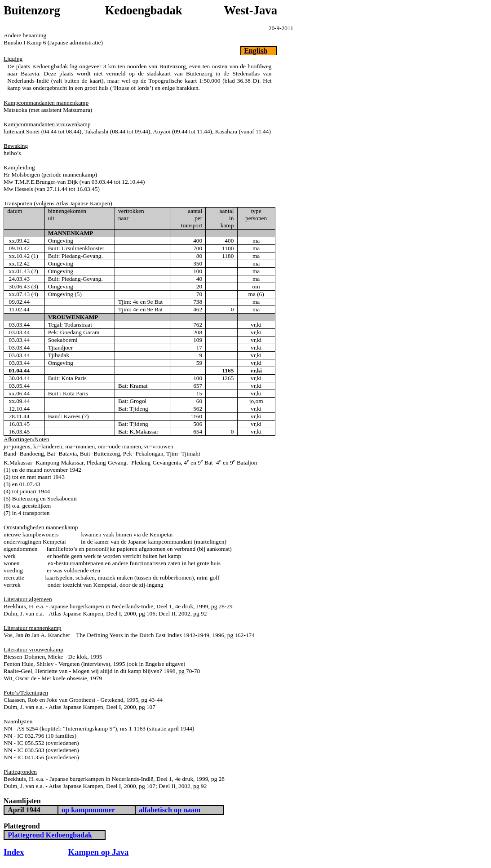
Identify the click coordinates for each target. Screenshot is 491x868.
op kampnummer (88, 810)
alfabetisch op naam (170, 810)
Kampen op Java (99, 852)
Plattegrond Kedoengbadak (50, 835)
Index (14, 852)
